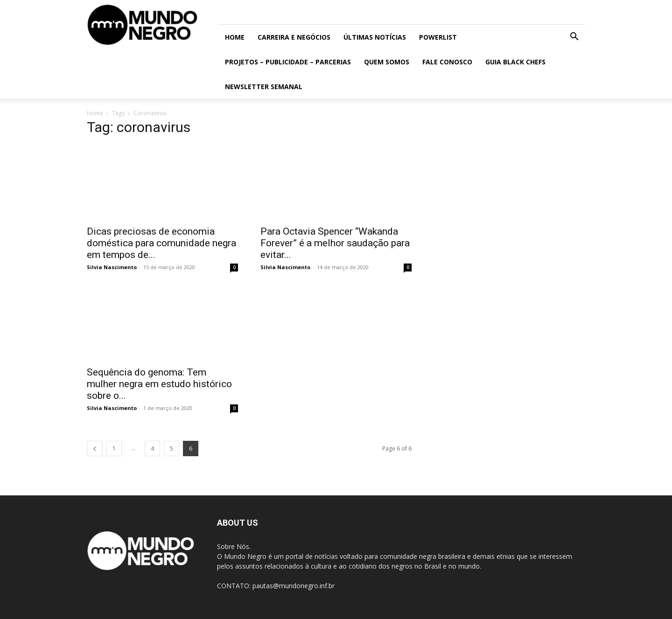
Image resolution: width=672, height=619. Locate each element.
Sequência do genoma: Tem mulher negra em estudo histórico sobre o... (159, 384)
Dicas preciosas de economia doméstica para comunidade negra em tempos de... (161, 243)
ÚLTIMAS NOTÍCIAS (375, 37)
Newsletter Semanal (264, 87)
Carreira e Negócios (294, 37)
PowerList (438, 37)
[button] (574, 38)
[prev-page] (95, 449)
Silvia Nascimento (112, 267)
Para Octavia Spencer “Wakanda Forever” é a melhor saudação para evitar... (335, 243)
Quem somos (387, 62)
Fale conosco (447, 62)
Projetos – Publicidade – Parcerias (288, 62)
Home (235, 37)
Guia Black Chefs (515, 62)
